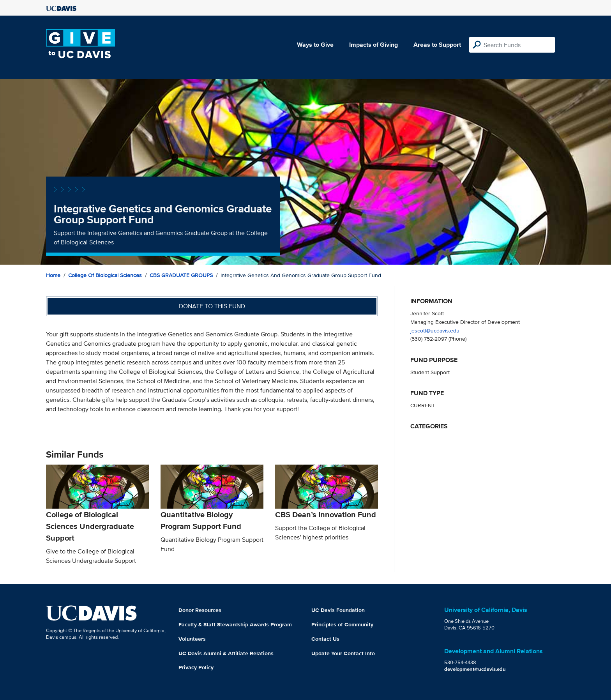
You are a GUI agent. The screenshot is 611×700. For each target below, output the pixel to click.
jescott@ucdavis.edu (435, 330)
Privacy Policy (196, 667)
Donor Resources (200, 610)
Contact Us (325, 639)
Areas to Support (437, 45)
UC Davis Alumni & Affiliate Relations (226, 653)
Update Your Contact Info (343, 653)
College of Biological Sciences (105, 275)
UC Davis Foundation (338, 610)
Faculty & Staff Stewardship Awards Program (235, 624)
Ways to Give (315, 45)
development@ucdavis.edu (475, 669)
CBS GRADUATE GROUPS (181, 275)
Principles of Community (342, 624)
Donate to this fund (212, 306)
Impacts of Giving (373, 45)
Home (53, 275)
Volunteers (192, 639)
